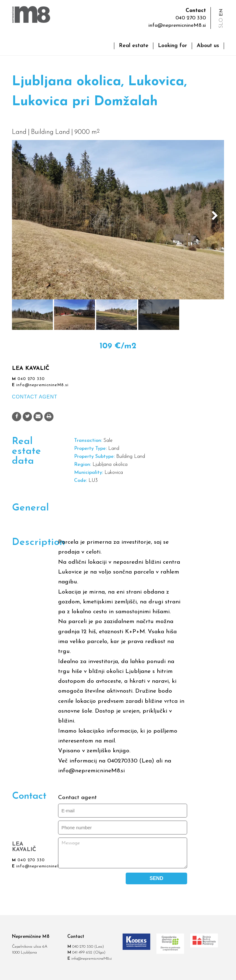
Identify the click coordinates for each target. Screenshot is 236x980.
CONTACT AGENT (35, 397)
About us (208, 46)
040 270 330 (31, 379)
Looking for (173, 46)
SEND (156, 878)
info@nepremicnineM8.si (177, 25)
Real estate (134, 46)
